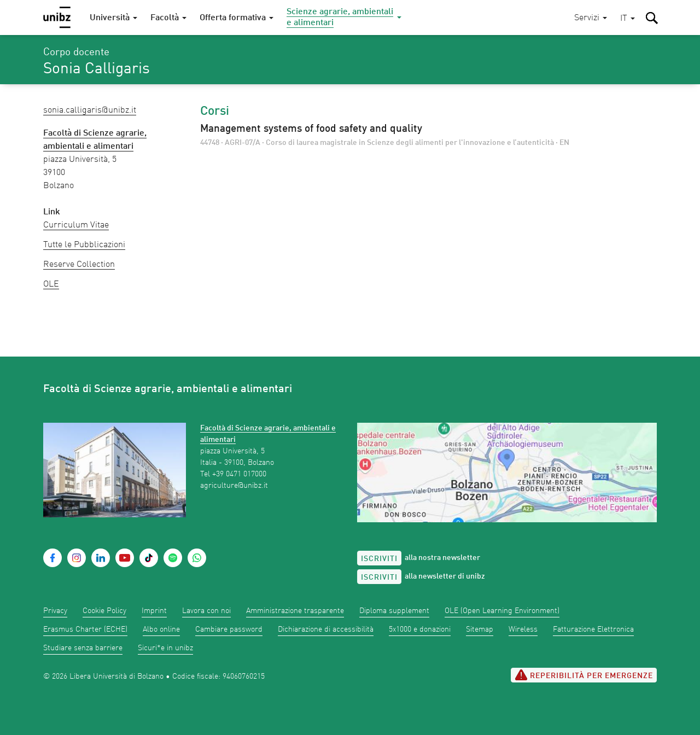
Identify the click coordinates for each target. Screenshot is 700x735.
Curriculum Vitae (76, 225)
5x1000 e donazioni (420, 629)
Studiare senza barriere (83, 648)
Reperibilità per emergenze (584, 675)
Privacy (55, 611)
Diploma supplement (394, 611)
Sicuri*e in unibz (165, 648)
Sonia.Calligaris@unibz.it (90, 110)
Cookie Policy (104, 611)
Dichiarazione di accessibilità (326, 629)
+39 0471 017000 (239, 474)
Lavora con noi (206, 611)
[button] (628, 19)
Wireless (523, 629)
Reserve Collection (79, 265)
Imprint (154, 611)
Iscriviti (379, 559)
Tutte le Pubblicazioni (84, 245)
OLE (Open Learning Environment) (502, 611)
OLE (51, 284)
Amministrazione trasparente (295, 611)
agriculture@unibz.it (234, 486)
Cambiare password (229, 629)
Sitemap (480, 629)
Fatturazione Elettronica (593, 629)
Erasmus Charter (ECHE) (85, 629)
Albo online (161, 629)
